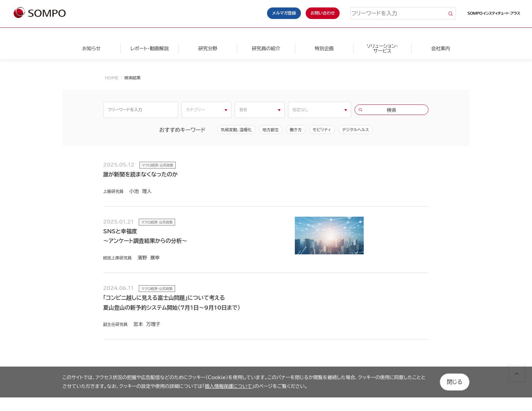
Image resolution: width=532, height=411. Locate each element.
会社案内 (441, 48)
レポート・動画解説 (149, 48)
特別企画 (324, 48)
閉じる (455, 382)
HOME (112, 78)
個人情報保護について (228, 386)
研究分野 (208, 48)
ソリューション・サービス (382, 48)
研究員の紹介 (266, 48)
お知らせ (91, 48)
